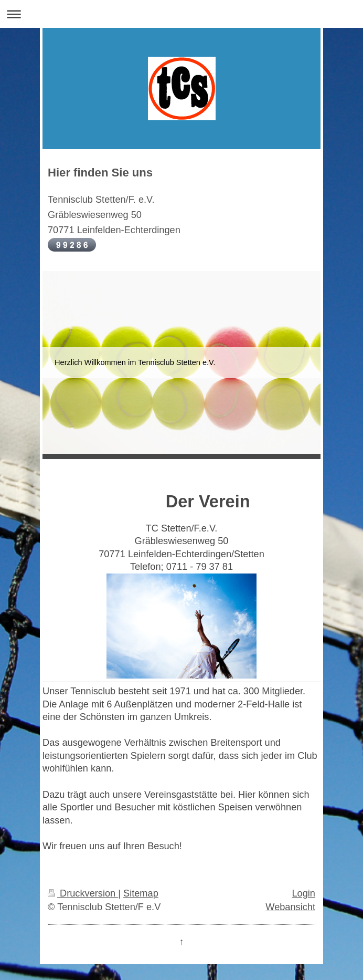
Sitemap (141, 893)
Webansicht (290, 907)
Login (303, 893)
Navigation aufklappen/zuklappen (181, 14)
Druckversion (83, 893)
